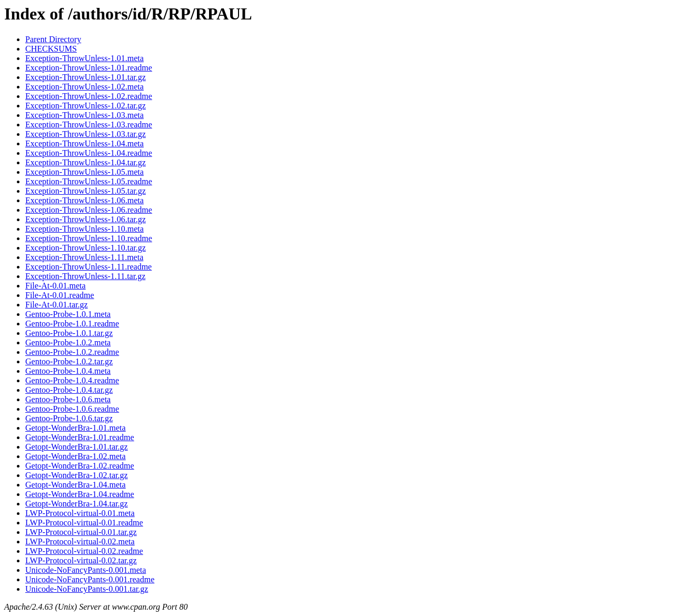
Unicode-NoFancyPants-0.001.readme (90, 579)
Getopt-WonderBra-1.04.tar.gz (77, 504)
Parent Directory (53, 39)
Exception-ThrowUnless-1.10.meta (85, 229)
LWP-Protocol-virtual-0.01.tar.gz (81, 532)
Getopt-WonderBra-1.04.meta (76, 485)
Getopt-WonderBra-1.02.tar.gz (77, 475)
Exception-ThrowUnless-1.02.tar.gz (86, 106)
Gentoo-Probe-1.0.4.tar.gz (69, 390)
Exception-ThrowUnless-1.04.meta (85, 143)
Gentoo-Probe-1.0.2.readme (72, 352)
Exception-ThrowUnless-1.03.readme (89, 125)
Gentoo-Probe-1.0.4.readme (72, 380)
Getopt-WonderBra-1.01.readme (80, 437)
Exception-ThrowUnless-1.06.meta (85, 200)
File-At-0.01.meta (56, 286)
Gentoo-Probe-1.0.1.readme (72, 324)
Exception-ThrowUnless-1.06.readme (89, 210)
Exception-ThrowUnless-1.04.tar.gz (86, 162)
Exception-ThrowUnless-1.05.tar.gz (86, 191)
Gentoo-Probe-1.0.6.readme (72, 409)
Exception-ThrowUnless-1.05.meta (85, 172)
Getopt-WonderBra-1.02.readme (80, 466)
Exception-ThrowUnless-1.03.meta (85, 115)
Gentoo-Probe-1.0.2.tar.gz (69, 361)
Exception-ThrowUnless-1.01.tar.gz (86, 77)
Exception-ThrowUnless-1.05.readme (89, 181)
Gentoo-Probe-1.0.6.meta (68, 399)
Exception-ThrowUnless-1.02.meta (85, 87)
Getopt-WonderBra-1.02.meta (76, 456)
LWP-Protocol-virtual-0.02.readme (84, 551)
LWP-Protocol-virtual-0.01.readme (84, 523)
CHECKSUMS (51, 49)
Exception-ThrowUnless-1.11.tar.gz (85, 276)
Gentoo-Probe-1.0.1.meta (68, 314)
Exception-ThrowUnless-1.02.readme (89, 96)
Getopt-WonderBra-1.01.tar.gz (77, 447)
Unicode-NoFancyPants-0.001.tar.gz (87, 589)
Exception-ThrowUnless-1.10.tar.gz (86, 248)
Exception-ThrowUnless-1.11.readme (88, 267)
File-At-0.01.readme (60, 295)
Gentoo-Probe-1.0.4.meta (68, 371)
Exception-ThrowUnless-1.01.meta (85, 58)
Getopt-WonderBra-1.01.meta (76, 428)
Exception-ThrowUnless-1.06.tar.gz (86, 219)
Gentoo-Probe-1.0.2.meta (68, 342)
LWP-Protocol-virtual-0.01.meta (80, 513)
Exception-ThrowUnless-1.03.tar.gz (86, 134)
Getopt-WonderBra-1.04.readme (80, 494)
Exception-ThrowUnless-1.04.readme (89, 153)
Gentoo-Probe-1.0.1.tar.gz (69, 333)
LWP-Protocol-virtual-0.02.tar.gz (81, 560)
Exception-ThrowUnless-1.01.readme (89, 68)
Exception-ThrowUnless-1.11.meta (84, 257)
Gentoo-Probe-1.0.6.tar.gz (69, 418)
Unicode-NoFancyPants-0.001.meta (86, 570)
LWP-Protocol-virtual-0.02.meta (80, 542)
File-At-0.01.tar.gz (57, 305)
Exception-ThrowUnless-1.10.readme (89, 238)
